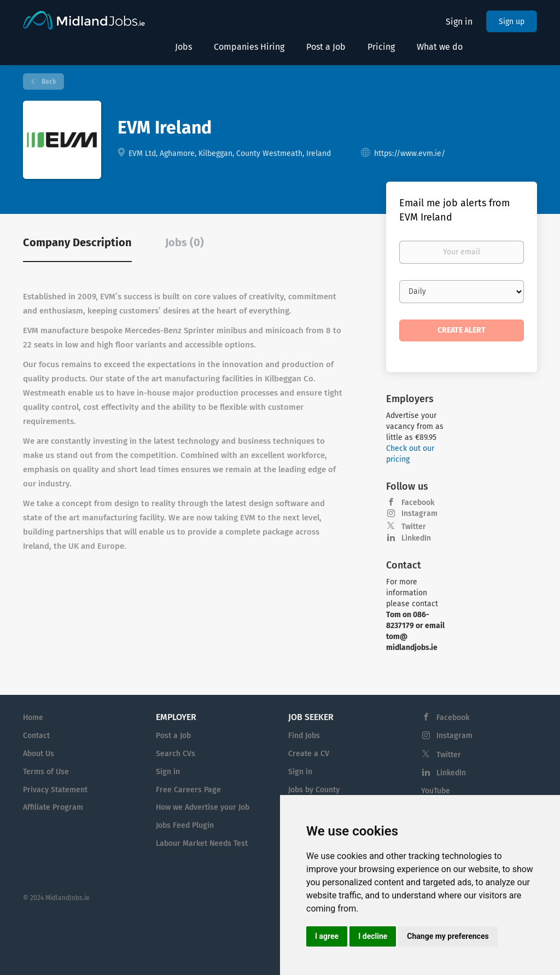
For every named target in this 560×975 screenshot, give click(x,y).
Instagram (419, 513)
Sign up (512, 22)
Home (33, 718)
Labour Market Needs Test (202, 843)
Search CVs (176, 754)
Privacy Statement (55, 790)
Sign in (459, 22)
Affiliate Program (53, 807)
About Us (39, 754)
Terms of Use (46, 772)
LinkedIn (416, 538)
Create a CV (309, 754)
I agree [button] (327, 936)
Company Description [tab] (77, 242)
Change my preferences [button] (448, 936)
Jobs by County (314, 790)
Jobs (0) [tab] (185, 242)
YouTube (436, 791)
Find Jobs (304, 736)
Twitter (414, 527)
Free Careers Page (188, 790)
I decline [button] (373, 936)
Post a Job (173, 736)
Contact (36, 736)
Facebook (418, 503)
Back (48, 82)
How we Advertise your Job (203, 807)
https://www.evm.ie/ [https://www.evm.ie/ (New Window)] (410, 153)
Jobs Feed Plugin (185, 825)
